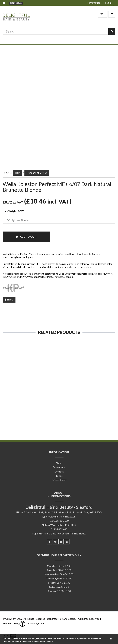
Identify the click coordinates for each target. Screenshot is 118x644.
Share (9, 300)
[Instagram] (55, 542)
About (59, 463)
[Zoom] (109, 156)
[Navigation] (112, 14)
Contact (59, 472)
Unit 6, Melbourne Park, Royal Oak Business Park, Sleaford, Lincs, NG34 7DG (60, 512)
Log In (108, 3)
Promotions (95, 3)
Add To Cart (26, 237)
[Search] (59, 31)
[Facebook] (49, 542)
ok (111, 639)
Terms (59, 476)
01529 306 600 (16, 3)
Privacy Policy (59, 480)
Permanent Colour (37, 173)
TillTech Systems (32, 623)
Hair (17, 173)
